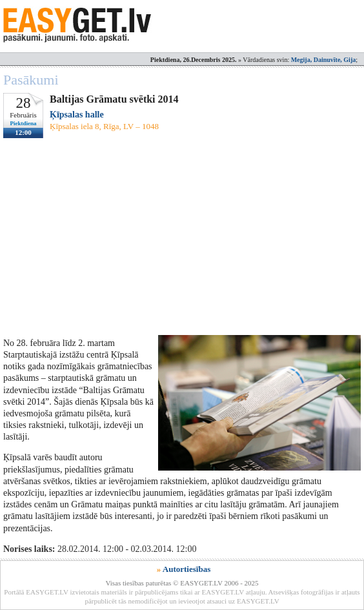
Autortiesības (187, 569)
